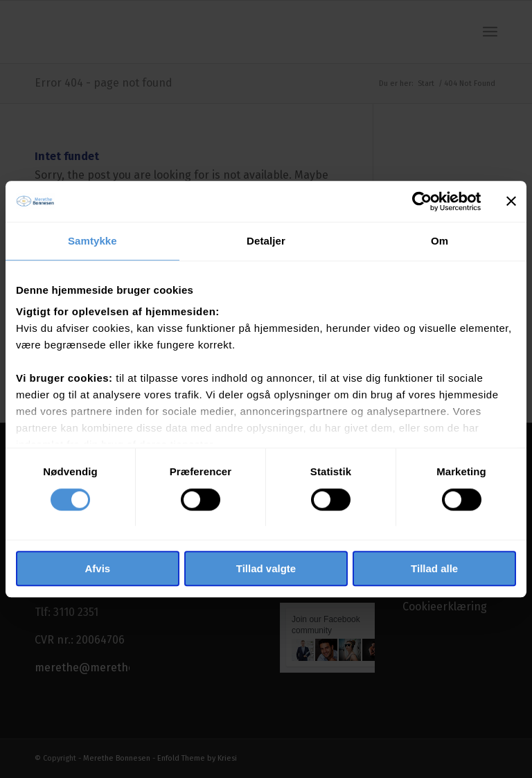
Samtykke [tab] (92, 241)
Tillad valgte (266, 569)
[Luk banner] (511, 201)
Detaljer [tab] (266, 241)
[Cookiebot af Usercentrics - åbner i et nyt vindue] (420, 201)
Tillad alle (434, 569)
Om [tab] (440, 241)
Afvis (97, 569)
